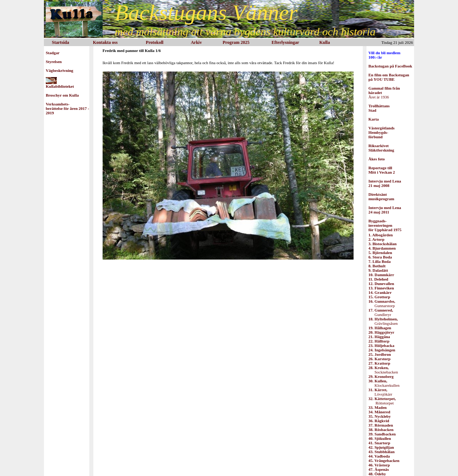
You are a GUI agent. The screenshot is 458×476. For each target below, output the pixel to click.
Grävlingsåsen (383, 321)
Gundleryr (381, 312)
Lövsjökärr (380, 392)
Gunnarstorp (382, 303)
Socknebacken (383, 370)
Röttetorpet (382, 401)
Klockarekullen (384, 383)
